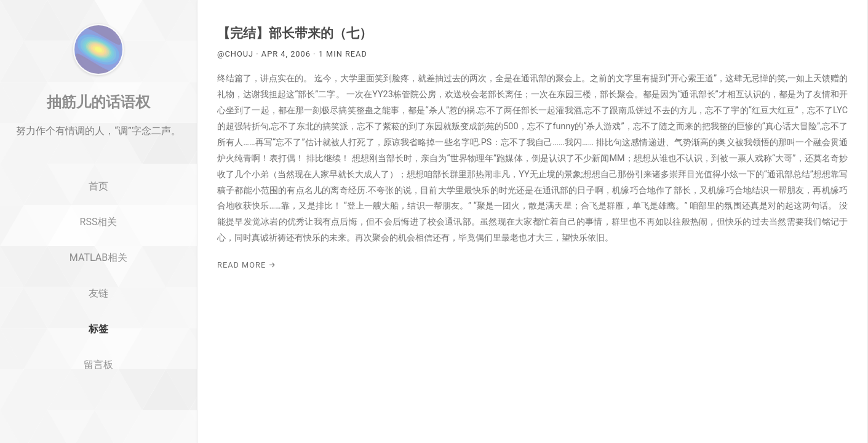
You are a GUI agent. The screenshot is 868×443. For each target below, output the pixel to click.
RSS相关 (99, 270)
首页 (98, 235)
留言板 (98, 413)
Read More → (247, 265)
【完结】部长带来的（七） (295, 33)
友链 (98, 341)
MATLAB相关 (98, 305)
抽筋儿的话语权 (98, 150)
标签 (98, 377)
